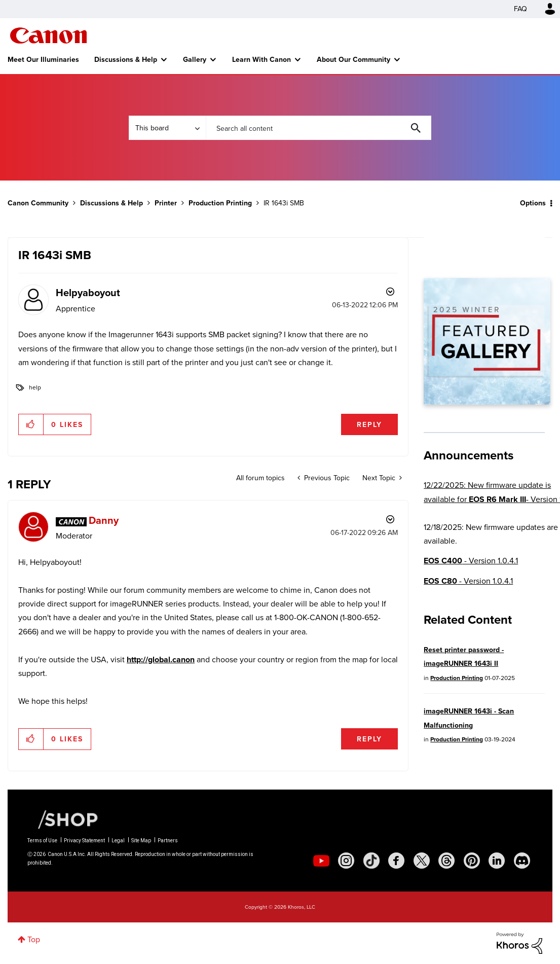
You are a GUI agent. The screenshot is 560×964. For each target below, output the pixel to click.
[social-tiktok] (371, 861)
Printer (166, 203)
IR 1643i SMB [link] (284, 203)
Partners (168, 841)
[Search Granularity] (167, 128)
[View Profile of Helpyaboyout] (88, 292)
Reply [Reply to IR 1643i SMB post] (369, 424)
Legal (118, 841)
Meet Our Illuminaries (43, 59)
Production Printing (220, 203)
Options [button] (533, 203)
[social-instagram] (346, 861)
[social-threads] (446, 861)
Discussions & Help (126, 59)
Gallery (195, 59)
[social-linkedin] (497, 861)
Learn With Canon (262, 59)
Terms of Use (42, 841)
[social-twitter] (422, 861)
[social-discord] (522, 861)
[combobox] (319, 128)
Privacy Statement (84, 841)
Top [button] (34, 939)
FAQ (520, 9)
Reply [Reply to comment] (369, 739)
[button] (31, 424)
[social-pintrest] (472, 861)
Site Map (141, 841)
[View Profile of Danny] (104, 520)
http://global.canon (161, 659)
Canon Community (48, 35)
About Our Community (353, 59)
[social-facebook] (396, 861)
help (35, 387)
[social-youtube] (321, 861)
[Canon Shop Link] (63, 819)
